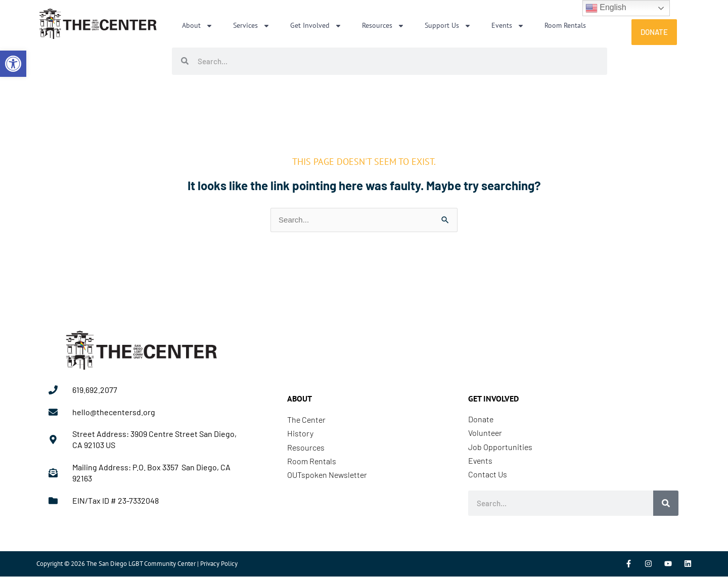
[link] (13, 64)
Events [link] (508, 26)
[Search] (666, 504)
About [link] (197, 26)
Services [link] (252, 26)
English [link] (606, 8)
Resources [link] (383, 26)
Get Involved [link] (316, 26)
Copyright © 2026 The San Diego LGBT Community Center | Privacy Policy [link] (137, 564)
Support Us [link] (448, 26)
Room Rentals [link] (565, 25)
